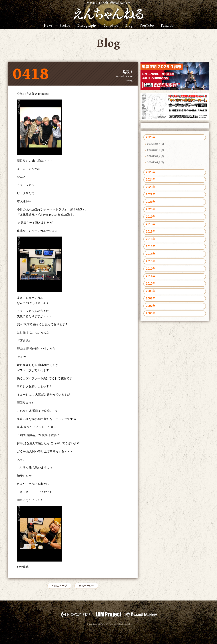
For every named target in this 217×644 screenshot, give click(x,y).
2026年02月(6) (155, 156)
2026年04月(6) (155, 144)
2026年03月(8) (155, 150)
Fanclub (167, 26)
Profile (65, 26)
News (48, 26)
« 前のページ (59, 586)
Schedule (111, 26)
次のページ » (86, 586)
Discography (87, 26)
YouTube (147, 26)
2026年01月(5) (155, 162)
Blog (129, 26)
